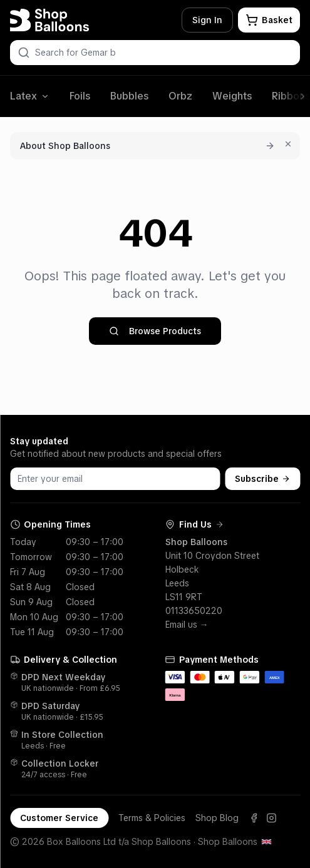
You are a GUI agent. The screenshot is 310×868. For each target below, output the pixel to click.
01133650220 (194, 611)
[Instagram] (271, 818)
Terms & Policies (152, 818)
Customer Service (59, 818)
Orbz (180, 96)
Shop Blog (217, 818)
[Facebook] (254, 818)
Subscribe (262, 479)
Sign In (207, 20)
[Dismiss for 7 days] (288, 144)
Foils (80, 96)
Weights (232, 96)
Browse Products (155, 331)
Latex (30, 96)
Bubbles (129, 96)
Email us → (187, 625)
